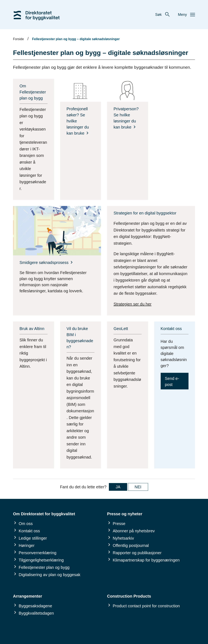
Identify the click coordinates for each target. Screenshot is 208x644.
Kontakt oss (29, 531)
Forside (18, 39)
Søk (162, 15)
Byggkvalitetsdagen (36, 613)
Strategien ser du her (133, 304)
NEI (138, 487)
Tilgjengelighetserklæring (41, 560)
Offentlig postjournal (131, 545)
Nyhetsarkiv (123, 538)
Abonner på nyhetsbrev (134, 531)
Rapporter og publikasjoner (137, 553)
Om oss (26, 524)
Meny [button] (186, 15)
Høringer (27, 545)
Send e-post (172, 381)
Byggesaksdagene (35, 606)
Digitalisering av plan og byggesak (50, 575)
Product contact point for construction (146, 606)
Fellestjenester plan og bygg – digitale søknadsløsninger (76, 39)
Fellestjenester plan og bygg (44, 567)
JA (118, 487)
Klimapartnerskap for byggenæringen (146, 560)
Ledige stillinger (33, 538)
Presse (119, 524)
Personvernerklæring (38, 553)
